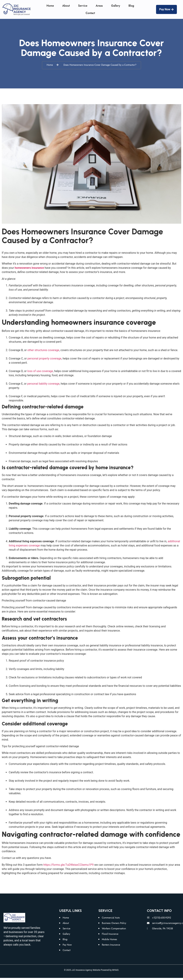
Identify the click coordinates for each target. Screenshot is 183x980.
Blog (131, 6)
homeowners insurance (29, 268)
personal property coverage (44, 359)
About (66, 6)
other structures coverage (43, 350)
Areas (99, 6)
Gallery (116, 6)
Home (50, 6)
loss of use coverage (40, 371)
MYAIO (115, 970)
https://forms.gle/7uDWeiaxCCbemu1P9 (69, 865)
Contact (90, 13)
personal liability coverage (43, 384)
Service (83, 6)
